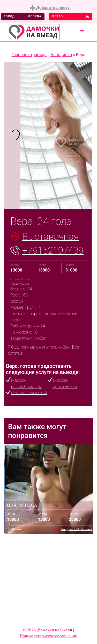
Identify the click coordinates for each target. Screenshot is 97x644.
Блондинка (61, 55)
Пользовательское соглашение (48, 636)
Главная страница (29, 55)
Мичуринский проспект (76, 529)
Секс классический (29, 393)
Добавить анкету (50, 8)
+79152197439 (53, 251)
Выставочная (50, 237)
